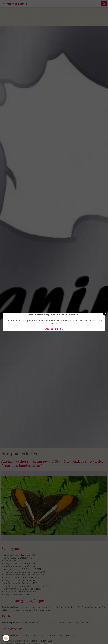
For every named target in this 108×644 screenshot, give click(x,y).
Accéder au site (54, 329)
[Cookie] (6, 638)
